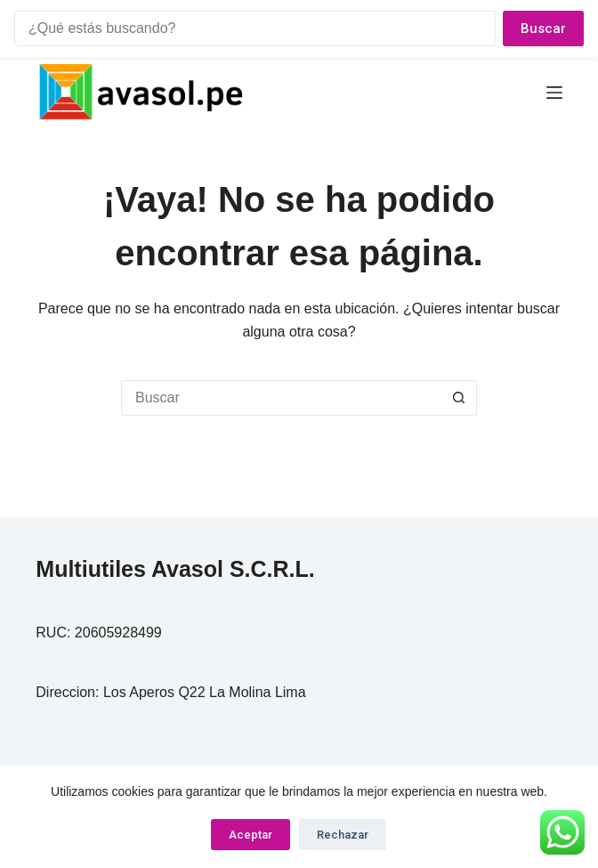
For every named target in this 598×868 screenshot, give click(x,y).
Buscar (543, 28)
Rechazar (343, 835)
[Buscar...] (281, 398)
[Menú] (554, 93)
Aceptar (251, 835)
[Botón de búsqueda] (459, 398)
